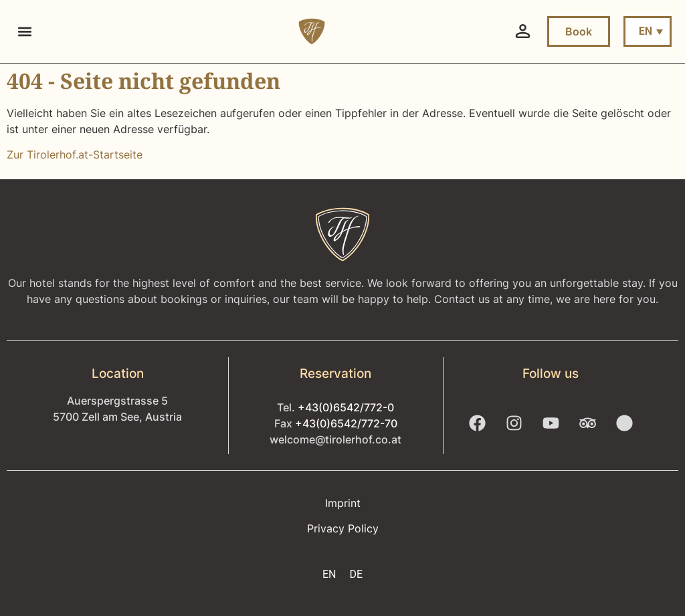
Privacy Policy (343, 528)
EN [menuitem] (646, 31)
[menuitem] (648, 31)
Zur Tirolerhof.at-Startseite (75, 155)
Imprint (343, 503)
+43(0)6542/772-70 (346, 423)
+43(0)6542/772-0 (346, 407)
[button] (24, 32)
